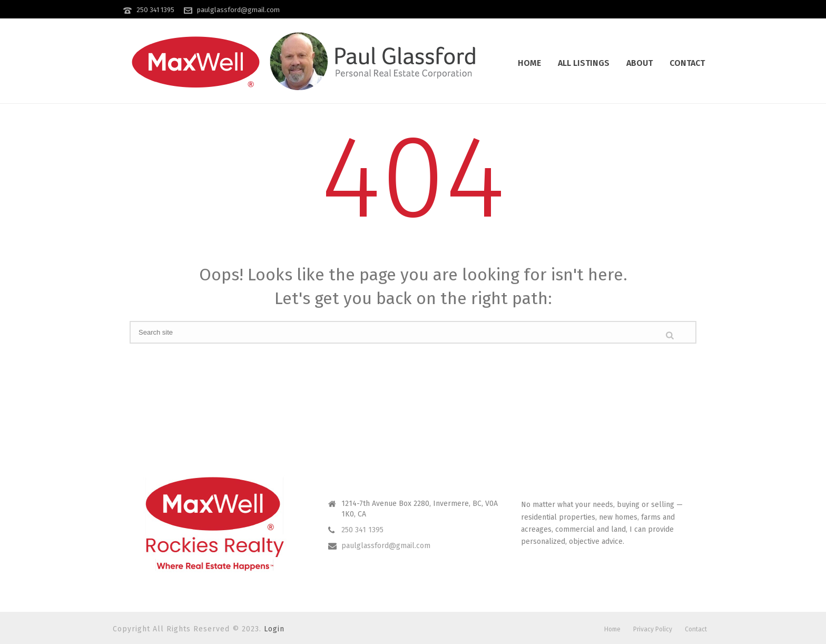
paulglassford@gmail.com (238, 10)
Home (529, 63)
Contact (687, 63)
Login (274, 629)
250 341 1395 (155, 10)
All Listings (584, 63)
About (640, 63)
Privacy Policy (653, 629)
